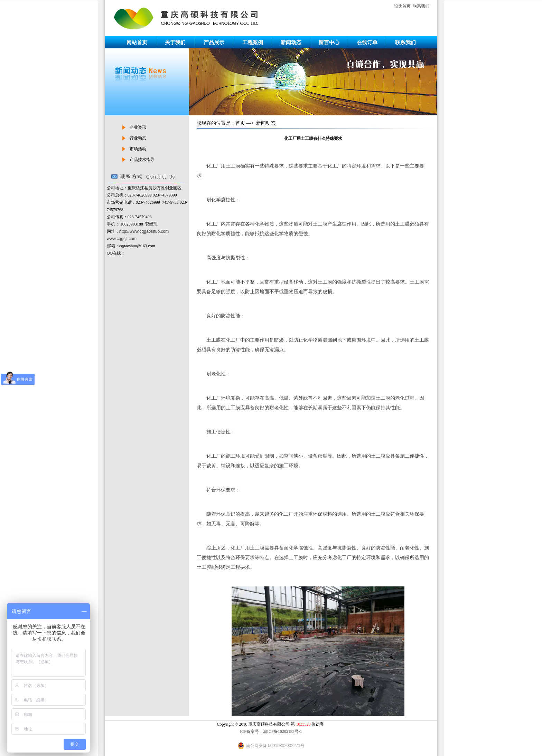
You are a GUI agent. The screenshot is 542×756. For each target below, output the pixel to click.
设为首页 (402, 6)
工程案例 (253, 42)
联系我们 (421, 6)
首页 (240, 123)
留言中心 (329, 42)
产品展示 (214, 42)
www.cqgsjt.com (122, 239)
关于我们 (175, 42)
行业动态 (138, 138)
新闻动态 (291, 42)
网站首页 (137, 42)
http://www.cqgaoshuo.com (144, 231)
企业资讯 (138, 127)
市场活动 (138, 149)
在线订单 (367, 42)
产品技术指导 (142, 160)
